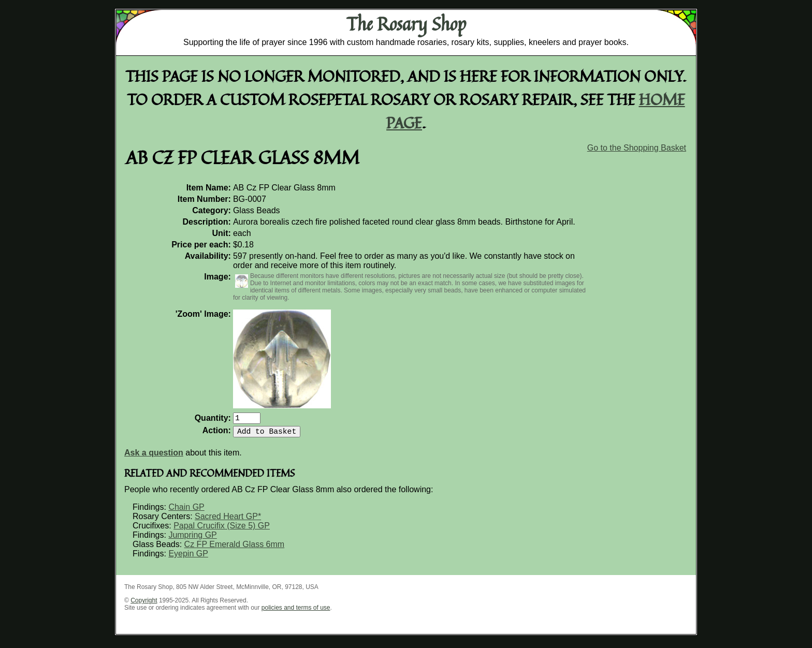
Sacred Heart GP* (228, 520)
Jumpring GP (192, 539)
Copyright (144, 605)
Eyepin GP (188, 558)
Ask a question (154, 457)
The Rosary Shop (406, 24)
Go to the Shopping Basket (637, 148)
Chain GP (186, 511)
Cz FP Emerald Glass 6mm (235, 548)
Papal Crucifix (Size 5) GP (222, 530)
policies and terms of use (296, 612)
